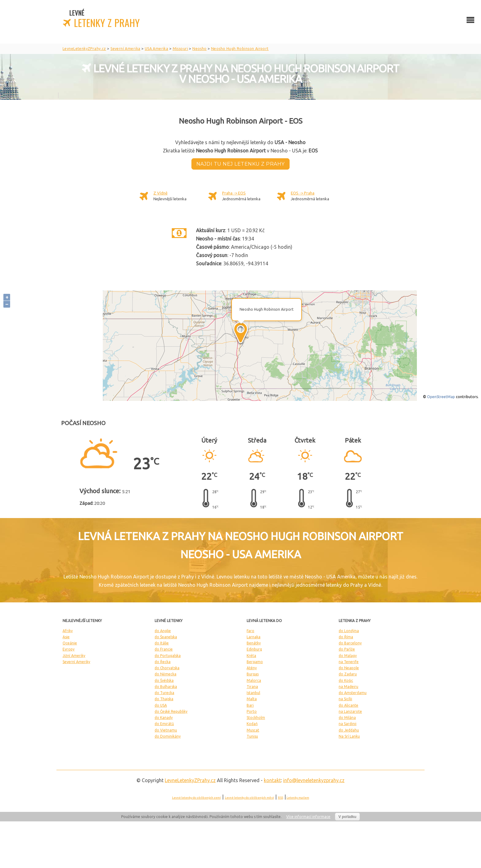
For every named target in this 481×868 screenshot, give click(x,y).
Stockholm (256, 718)
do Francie (164, 649)
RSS (281, 798)
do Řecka (163, 662)
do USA (161, 705)
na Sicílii (345, 699)
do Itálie (162, 643)
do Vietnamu (166, 730)
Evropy (69, 649)
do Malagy (348, 656)
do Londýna (349, 631)
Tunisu (252, 736)
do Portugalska (168, 656)
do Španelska (166, 637)
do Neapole (349, 668)
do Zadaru (348, 674)
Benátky (254, 643)
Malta (252, 699)
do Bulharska (166, 687)
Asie (66, 637)
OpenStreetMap (441, 397)
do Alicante (348, 705)
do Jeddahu (349, 730)
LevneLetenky (190, 780)
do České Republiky (171, 711)
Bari (250, 705)
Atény (252, 668)
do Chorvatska (167, 668)
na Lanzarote (350, 711)
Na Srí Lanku (349, 736)
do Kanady (164, 718)
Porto (252, 711)
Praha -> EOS (234, 193)
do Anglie (163, 631)
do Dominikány (168, 736)
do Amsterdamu (353, 693)
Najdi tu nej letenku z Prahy (240, 164)
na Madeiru (348, 687)
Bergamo (255, 662)
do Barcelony (350, 643)
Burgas (253, 674)
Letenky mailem (298, 798)
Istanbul (253, 693)
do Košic (346, 680)
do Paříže (347, 649)
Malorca (254, 680)
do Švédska (164, 680)
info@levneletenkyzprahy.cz (314, 780)
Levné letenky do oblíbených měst (249, 798)
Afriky (68, 631)
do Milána (347, 718)
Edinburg (254, 649)
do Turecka (164, 693)
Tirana (252, 687)
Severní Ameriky (76, 662)
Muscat (253, 730)
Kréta (251, 656)
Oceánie (70, 643)
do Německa (165, 674)
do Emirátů (164, 724)
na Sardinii (348, 724)
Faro (250, 631)
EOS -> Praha (303, 193)
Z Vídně (160, 193)
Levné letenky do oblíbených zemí (196, 798)
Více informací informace (308, 817)
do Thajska (164, 699)
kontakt (272, 780)
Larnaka (254, 637)
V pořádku (347, 817)
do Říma (346, 637)
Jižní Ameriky (74, 656)
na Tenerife (349, 662)
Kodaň (252, 724)
